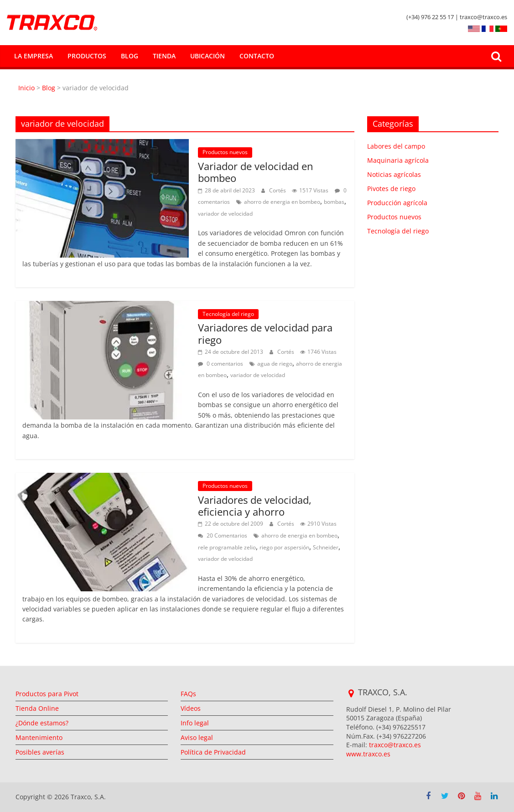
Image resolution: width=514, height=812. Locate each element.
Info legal (195, 723)
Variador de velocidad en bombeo (256, 172)
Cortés (278, 190)
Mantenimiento (39, 737)
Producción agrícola (397, 203)
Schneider (326, 547)
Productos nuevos (225, 152)
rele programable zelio (227, 547)
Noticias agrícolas (394, 174)
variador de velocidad (225, 214)
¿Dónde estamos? (42, 723)
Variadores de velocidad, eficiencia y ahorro (255, 506)
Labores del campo (396, 146)
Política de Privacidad (213, 752)
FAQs (188, 694)
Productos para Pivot (47, 694)
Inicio (27, 88)
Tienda (164, 56)
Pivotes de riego (391, 189)
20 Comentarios (223, 535)
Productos (87, 56)
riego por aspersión (284, 547)
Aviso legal (197, 737)
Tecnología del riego (228, 314)
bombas (334, 202)
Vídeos (191, 708)
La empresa (34, 56)
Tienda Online (37, 708)
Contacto (257, 56)
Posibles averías (40, 752)
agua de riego (275, 364)
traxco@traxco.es (395, 745)
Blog (130, 56)
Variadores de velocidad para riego (265, 333)
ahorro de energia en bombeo (282, 202)
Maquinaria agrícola (398, 160)
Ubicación (208, 56)
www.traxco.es (368, 754)
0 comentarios (221, 364)
